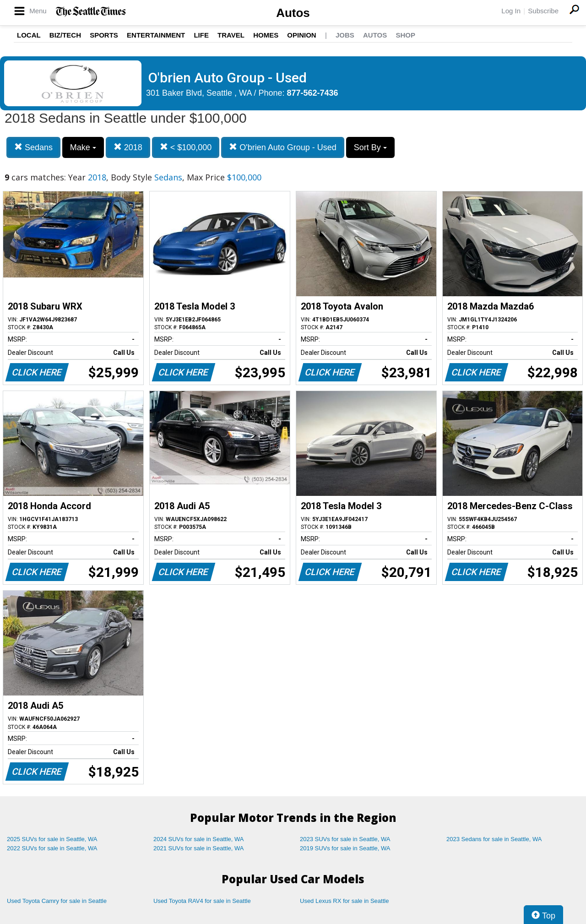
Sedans (33, 147)
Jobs (345, 35)
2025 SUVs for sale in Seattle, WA (52, 839)
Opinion (301, 35)
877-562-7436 (313, 93)
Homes (266, 35)
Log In (511, 11)
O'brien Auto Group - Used (283, 147)
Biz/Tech (65, 35)
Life (201, 35)
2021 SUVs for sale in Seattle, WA (199, 848)
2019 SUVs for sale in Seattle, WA (345, 848)
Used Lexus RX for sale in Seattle (344, 901)
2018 (128, 147)
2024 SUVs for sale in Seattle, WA (199, 839)
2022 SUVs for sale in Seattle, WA (52, 848)
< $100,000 (186, 147)
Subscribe (543, 11)
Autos (293, 13)
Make (83, 147)
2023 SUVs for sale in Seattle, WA (345, 839)
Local (29, 35)
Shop (405, 35)
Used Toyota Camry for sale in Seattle (57, 901)
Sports (104, 35)
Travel (231, 35)
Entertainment (156, 35)
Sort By (370, 147)
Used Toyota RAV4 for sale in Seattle (202, 901)
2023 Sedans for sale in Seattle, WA (494, 839)
